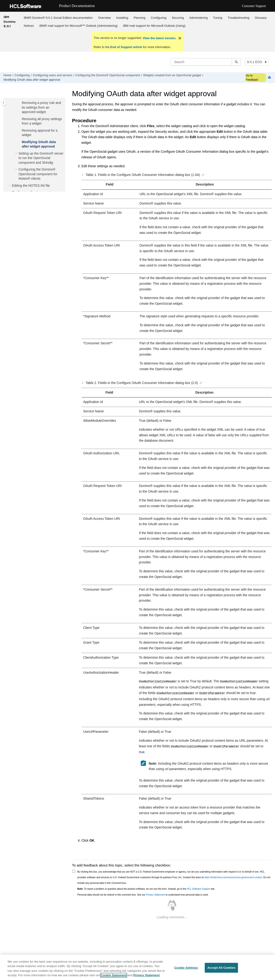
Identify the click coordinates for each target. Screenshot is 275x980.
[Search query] (206, 62)
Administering (199, 18)
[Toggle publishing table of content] (4, 103)
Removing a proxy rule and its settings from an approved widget (41, 107)
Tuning (217, 18)
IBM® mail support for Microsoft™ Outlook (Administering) (79, 26)
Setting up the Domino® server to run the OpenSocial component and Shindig (41, 158)
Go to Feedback (252, 78)
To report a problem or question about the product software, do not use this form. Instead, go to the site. (146, 887)
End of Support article (126, 47)
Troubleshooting (239, 18)
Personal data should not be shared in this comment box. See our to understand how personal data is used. (143, 893)
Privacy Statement (155, 893)
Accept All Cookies (221, 968)
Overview (104, 18)
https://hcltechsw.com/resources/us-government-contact (233, 876)
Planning (139, 18)
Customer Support (254, 6)
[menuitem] (58, 18)
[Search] (236, 62)
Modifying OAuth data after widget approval (32, 80)
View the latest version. (159, 38)
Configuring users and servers (52, 75)
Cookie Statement (114, 975)
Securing (178, 18)
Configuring (159, 18)
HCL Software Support (198, 887)
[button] (20, 103)
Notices (29, 26)
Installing (122, 18)
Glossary (261, 18)
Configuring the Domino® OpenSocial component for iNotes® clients (38, 174)
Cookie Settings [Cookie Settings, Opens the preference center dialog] (186, 968)
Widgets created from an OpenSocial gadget (172, 75)
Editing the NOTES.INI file (31, 186)
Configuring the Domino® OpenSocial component (108, 75)
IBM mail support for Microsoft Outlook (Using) (154, 26)
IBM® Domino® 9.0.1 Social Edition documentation (58, 18)
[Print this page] (270, 78)
